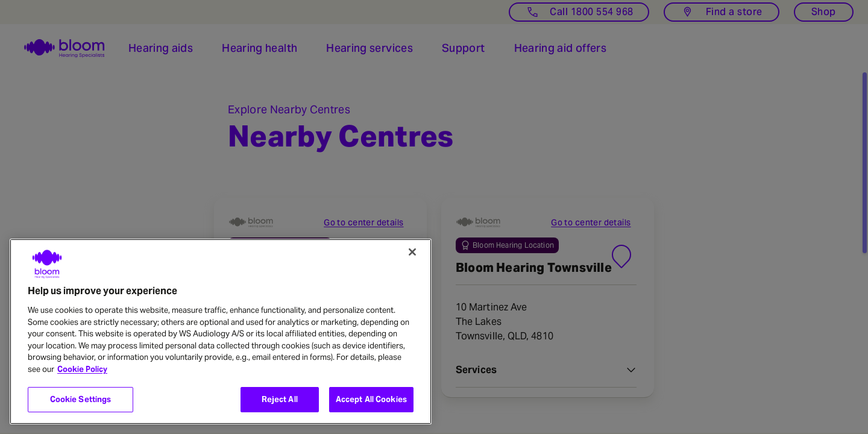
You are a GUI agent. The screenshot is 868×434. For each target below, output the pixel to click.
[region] (221, 332)
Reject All (280, 399)
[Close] (412, 252)
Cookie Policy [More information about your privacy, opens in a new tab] (82, 369)
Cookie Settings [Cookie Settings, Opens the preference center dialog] (81, 399)
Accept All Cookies (371, 399)
